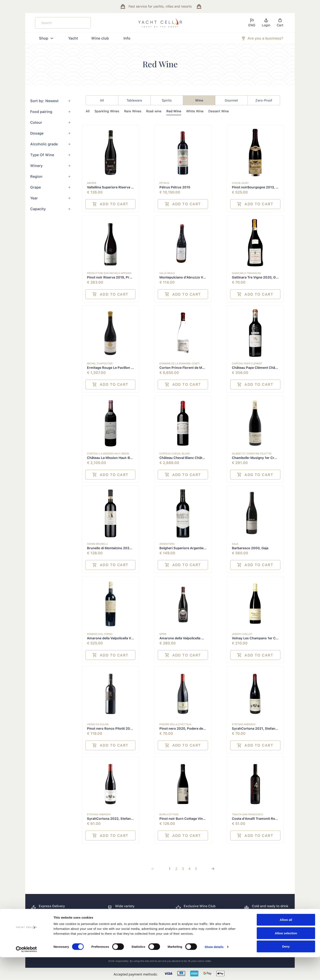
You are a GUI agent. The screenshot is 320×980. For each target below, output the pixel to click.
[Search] (63, 23)
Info (127, 38)
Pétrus (164, 183)
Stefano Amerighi (244, 724)
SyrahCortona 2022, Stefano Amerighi (117, 819)
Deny (286, 969)
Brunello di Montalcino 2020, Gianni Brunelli (122, 548)
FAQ (168, 926)
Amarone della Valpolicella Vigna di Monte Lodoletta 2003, (133, 638)
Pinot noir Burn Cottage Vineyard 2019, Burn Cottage (202, 819)
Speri (163, 634)
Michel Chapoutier (100, 363)
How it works (219, 926)
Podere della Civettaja (175, 724)
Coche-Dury (240, 183)
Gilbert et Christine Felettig (252, 454)
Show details (214, 970)
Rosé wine (154, 111)
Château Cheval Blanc (175, 454)
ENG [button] (252, 23)
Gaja (235, 544)
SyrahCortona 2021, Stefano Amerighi (262, 729)
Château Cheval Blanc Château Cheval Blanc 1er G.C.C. (203, 458)
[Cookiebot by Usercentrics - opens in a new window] (26, 972)
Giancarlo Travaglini (246, 273)
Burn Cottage (169, 814)
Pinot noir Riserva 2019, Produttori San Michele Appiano (131, 277)
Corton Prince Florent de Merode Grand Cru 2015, (199, 368)
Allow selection (286, 956)
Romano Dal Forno (100, 634)
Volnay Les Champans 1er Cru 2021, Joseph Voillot (272, 638)
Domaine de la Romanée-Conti (179, 363)
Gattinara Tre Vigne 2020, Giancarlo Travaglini (268, 277)
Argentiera (167, 544)
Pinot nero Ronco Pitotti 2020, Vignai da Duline (124, 729)
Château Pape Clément (247, 363)
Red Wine (174, 111)
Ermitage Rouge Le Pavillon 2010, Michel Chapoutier (128, 368)
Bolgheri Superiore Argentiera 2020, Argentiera (197, 548)
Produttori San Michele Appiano (109, 273)
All (88, 111)
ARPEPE (92, 183)
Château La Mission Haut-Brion (108, 454)
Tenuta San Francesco (247, 814)
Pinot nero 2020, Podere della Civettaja (190, 729)
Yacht (73, 38)
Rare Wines (133, 111)
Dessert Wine (219, 111)
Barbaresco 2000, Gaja (250, 548)
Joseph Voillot (242, 634)
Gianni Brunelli (97, 544)
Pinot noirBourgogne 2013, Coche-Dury (263, 187)
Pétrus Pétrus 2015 (175, 187)
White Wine (195, 111)
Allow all (286, 942)
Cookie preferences (266, 926)
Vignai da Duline (98, 724)
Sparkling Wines (107, 111)
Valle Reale (167, 273)
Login (266, 23)
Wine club (100, 38)
